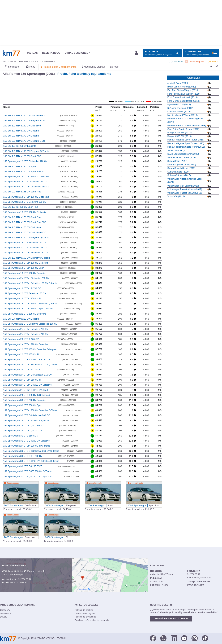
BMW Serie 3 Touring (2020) (182, 87)
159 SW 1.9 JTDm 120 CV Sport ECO (22, 156)
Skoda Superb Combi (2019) (182, 165)
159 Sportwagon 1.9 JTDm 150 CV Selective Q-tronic (30, 304)
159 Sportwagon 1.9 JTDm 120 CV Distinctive (26, 176)
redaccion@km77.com (161, 574)
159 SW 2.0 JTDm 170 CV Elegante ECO (24, 141)
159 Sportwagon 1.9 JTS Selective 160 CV (25, 243)
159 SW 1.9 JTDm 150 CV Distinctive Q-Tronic (27, 258)
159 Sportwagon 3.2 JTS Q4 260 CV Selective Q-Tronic (31, 461)
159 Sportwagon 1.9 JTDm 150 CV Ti (22, 298)
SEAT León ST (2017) (178, 150)
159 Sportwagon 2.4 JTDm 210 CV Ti (22, 380)
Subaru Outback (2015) (179, 175)
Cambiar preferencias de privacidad (92, 620)
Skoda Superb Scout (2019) (181, 168)
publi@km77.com (159, 585)
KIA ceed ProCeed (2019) (180, 108)
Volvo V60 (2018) (176, 196)
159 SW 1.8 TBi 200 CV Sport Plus (21, 207)
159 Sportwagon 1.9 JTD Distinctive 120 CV (25, 161)
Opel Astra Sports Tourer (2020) (183, 129)
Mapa (20, 575)
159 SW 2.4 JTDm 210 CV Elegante (21, 319)
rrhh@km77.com (196, 585)
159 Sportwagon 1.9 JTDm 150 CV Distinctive (26, 197)
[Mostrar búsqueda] (163, 53)
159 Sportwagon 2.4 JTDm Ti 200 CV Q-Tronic (27, 420)
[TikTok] (205, 638)
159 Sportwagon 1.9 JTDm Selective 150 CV (26, 253)
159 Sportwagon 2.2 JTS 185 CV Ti (21, 354)
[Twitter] (163, 638)
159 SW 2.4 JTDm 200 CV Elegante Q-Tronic (26, 237)
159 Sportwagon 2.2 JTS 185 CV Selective (25, 314)
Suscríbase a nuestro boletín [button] (171, 619)
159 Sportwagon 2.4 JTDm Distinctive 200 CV (26, 278)
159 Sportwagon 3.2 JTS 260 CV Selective (25, 400)
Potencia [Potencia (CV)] (115, 109)
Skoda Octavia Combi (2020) (182, 158)
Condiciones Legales (85, 613)
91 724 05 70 (25, 579)
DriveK (3, 617)
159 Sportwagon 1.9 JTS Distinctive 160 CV (25, 182)
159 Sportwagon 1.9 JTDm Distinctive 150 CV (26, 187)
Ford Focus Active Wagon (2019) (184, 94)
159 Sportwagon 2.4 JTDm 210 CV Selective (26, 344)
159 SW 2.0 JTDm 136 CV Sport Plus (22, 192)
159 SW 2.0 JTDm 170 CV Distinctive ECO (25, 232)
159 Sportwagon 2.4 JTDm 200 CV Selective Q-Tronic (30, 410)
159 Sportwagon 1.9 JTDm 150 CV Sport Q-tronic (28, 309)
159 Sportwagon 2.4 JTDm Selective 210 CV (26, 334)
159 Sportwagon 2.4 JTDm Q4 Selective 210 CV (27, 375)
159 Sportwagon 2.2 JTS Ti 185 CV (21, 339)
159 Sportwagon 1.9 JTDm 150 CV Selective (26, 263)
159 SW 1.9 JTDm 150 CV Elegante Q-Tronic (26, 151)
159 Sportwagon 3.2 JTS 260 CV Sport (23, 405)
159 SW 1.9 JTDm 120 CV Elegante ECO (24, 120)
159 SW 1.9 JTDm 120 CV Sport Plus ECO (25, 171)
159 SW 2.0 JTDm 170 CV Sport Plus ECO (25, 222)
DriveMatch (6, 613)
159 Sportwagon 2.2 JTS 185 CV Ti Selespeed (27, 395)
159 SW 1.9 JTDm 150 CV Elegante (21, 131)
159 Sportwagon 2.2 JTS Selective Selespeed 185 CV (30, 324)
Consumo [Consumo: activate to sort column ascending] (129, 109)
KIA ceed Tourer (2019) (179, 111)
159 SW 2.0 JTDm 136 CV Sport (20, 166)
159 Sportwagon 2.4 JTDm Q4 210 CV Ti (24, 431)
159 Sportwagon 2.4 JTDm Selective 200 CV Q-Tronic (30, 365)
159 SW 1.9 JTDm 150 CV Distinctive (22, 126)
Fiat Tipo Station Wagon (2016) (183, 90)
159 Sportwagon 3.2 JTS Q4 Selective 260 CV (26, 415)
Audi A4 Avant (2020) (178, 83)
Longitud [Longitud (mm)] (142, 109)
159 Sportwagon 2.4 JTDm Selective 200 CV (26, 329)
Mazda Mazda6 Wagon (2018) (182, 115)
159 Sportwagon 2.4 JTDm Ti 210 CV (22, 370)
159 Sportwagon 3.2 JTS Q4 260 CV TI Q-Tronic (28, 476)
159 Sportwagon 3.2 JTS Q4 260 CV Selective (26, 441)
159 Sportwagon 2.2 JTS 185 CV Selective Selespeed (30, 349)
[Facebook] (153, 638)
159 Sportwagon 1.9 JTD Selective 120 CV (25, 202)
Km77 (11, 53)
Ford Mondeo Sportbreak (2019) (183, 101)
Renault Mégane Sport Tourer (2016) (186, 140)
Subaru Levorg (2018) (178, 172)
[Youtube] (184, 638)
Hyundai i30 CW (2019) (179, 104)
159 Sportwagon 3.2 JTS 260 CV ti (21, 436)
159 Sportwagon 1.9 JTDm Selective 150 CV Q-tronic (30, 283)
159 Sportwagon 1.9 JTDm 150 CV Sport (24, 268)
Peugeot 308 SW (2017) (179, 133)
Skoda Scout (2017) (177, 161)
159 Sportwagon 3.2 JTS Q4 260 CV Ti (23, 466)
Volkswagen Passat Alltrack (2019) (185, 189)
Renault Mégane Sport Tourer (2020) (186, 143)
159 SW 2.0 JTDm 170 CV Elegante (21, 136)
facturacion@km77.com (199, 578)
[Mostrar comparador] (201, 53)
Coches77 (5, 610)
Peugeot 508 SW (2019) (179, 136)
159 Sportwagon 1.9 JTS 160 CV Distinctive (25, 212)
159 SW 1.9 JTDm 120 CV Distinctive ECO (25, 115)
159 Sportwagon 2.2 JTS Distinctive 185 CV (25, 248)
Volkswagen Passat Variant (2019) (185, 193)
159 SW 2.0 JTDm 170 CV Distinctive (22, 227)
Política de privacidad (85, 617)
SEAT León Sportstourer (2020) (183, 154)
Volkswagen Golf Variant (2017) (183, 186)
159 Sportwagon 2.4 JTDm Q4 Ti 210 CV (24, 425)
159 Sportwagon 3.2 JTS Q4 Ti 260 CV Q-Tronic (27, 471)
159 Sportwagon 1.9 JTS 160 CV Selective (25, 273)
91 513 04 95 (20, 582)
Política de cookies (84, 610)
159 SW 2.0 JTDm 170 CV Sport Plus (22, 217)
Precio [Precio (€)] (99, 109)
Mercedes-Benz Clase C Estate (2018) (187, 125)
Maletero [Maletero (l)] (155, 109)
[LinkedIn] (174, 638)
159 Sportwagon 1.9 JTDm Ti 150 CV (22, 288)
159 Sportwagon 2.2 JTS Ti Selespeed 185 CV (27, 360)
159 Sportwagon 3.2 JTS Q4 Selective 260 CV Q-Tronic (31, 451)
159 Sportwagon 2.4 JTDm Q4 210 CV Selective (27, 385)
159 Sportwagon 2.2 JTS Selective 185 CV (25, 293)
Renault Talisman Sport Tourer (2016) (186, 147)
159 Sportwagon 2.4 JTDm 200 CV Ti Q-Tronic (27, 446)
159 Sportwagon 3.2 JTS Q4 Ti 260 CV (23, 456)
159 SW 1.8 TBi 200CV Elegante (20, 146)
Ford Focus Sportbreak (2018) (182, 97)
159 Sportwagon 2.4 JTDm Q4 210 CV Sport (26, 390)
